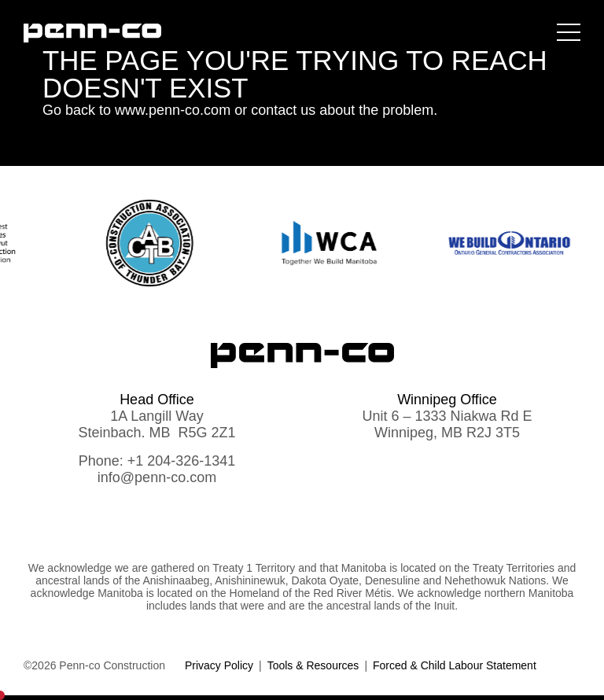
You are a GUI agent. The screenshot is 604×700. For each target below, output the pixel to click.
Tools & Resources (313, 665)
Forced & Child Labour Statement (455, 665)
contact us (283, 110)
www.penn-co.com (173, 110)
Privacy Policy (219, 665)
